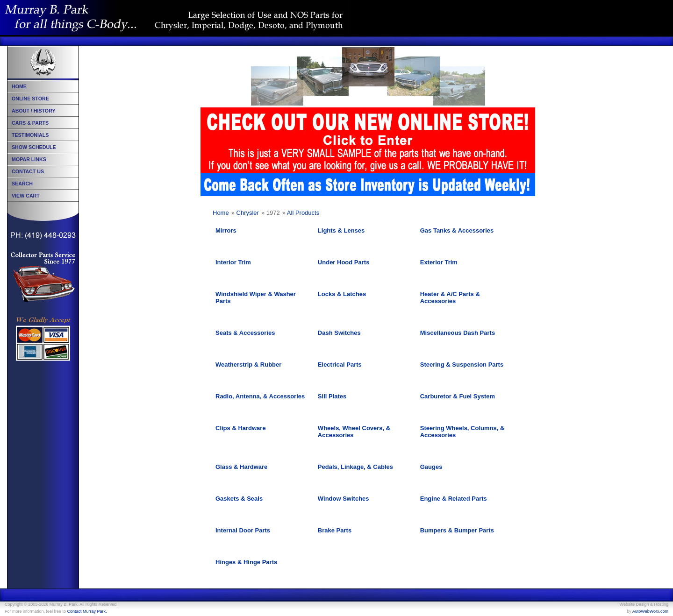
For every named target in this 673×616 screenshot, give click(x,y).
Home (221, 213)
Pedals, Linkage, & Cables (355, 467)
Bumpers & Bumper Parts (457, 530)
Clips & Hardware (241, 428)
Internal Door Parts (243, 530)
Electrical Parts (340, 365)
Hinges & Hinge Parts (246, 562)
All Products (303, 213)
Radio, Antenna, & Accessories (260, 396)
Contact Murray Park (87, 611)
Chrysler (248, 213)
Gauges (431, 467)
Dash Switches (339, 333)
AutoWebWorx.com (650, 611)
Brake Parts (335, 530)
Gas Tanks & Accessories (457, 230)
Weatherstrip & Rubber (248, 365)
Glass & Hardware (241, 467)
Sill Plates (332, 396)
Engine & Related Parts (454, 499)
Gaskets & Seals (239, 499)
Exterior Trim (439, 262)
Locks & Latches (342, 294)
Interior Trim (233, 262)
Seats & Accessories (245, 333)
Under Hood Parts (344, 262)
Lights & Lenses (341, 230)
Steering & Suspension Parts (462, 365)
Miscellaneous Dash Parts (458, 333)
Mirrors (226, 230)
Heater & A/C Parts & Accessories (450, 297)
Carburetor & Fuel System (458, 396)
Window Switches (344, 499)
